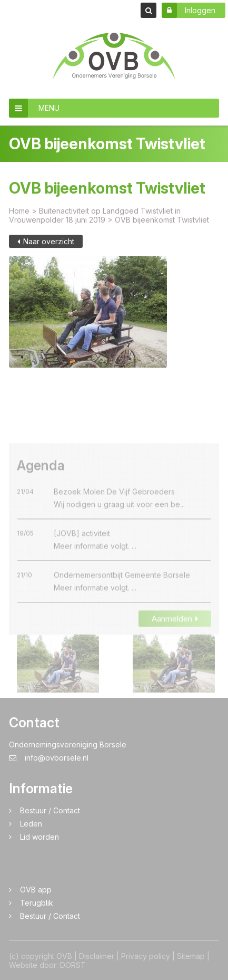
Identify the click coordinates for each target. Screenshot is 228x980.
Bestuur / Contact (50, 810)
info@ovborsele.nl (49, 758)
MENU (34, 108)
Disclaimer (97, 956)
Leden (31, 824)
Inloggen (189, 10)
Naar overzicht (46, 246)
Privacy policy (146, 956)
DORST (73, 965)
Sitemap (191, 956)
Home (19, 215)
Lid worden (39, 837)
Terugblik (37, 903)
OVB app (36, 890)
